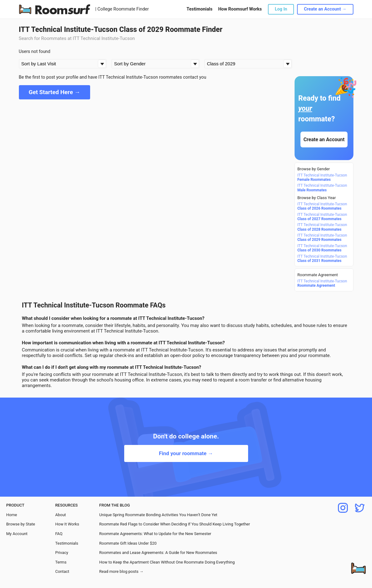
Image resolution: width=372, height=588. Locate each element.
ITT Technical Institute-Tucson (322, 177)
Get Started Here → (55, 92)
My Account (17, 534)
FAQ (59, 534)
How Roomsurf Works (240, 9)
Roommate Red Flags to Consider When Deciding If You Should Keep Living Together (175, 524)
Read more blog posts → (121, 571)
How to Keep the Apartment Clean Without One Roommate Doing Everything (167, 562)
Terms (61, 562)
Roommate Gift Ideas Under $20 (128, 543)
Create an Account (324, 139)
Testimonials (199, 9)
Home (12, 515)
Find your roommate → (186, 453)
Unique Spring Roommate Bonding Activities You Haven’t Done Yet (158, 515)
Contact (62, 571)
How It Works (67, 524)
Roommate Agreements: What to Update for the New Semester (155, 534)
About (61, 515)
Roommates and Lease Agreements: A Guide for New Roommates (158, 553)
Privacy (62, 553)
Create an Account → (325, 9)
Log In (281, 9)
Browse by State (21, 524)
